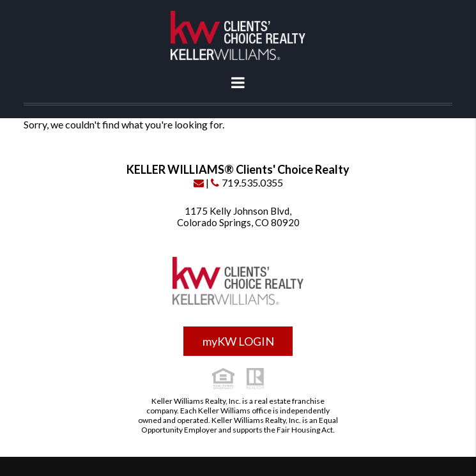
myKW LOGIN (238, 341)
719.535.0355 (247, 182)
